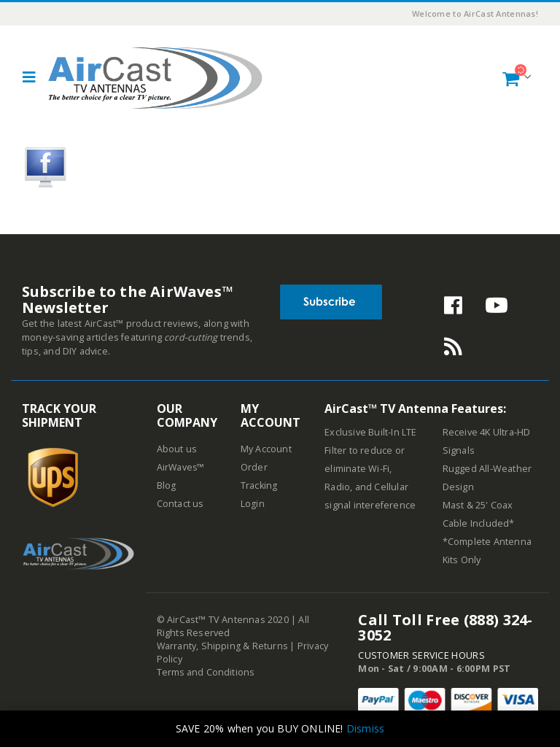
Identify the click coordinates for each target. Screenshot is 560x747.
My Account (266, 449)
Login (253, 504)
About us (177, 449)
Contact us (180, 504)
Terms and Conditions (206, 672)
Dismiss (365, 728)
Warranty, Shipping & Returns (223, 646)
